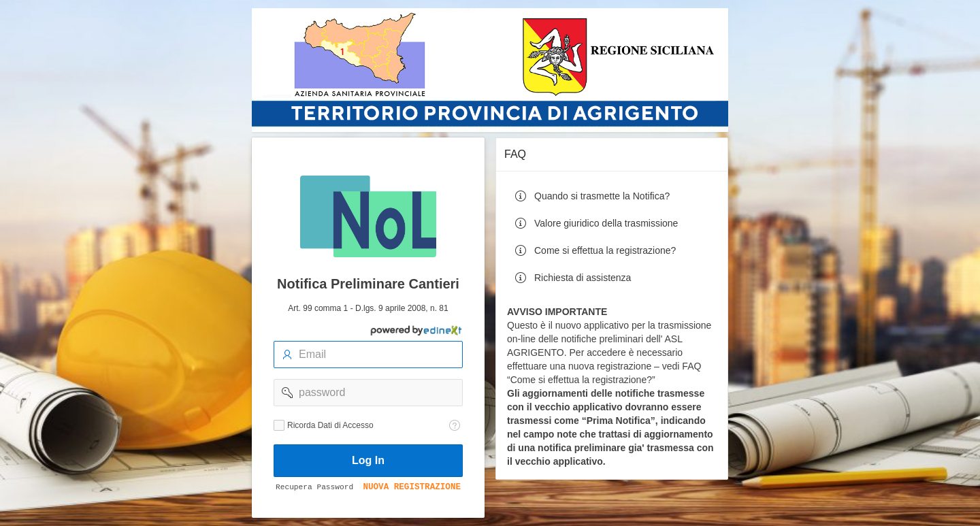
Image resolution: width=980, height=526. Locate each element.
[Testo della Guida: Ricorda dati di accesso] (455, 425)
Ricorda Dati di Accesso (330, 425)
